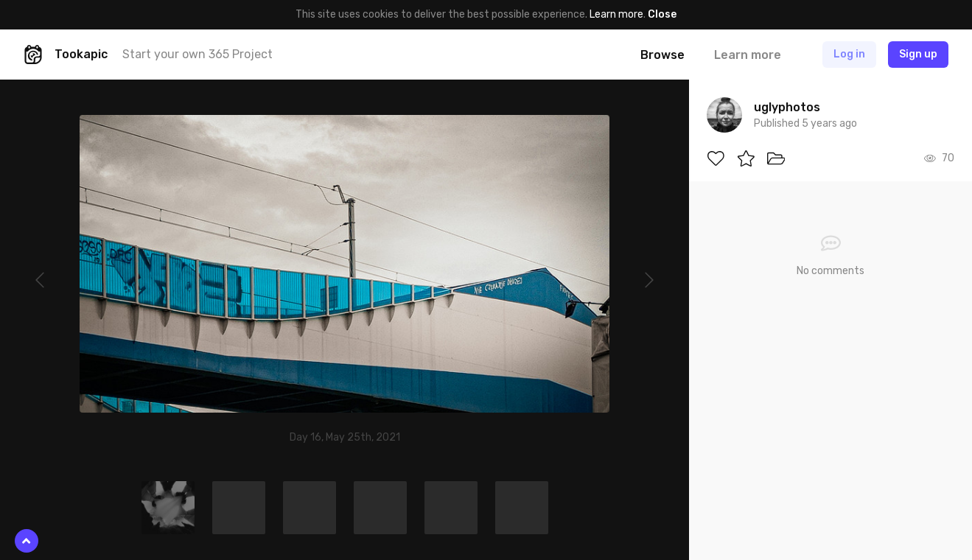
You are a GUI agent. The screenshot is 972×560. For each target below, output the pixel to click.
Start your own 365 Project (197, 54)
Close (662, 14)
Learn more (616, 14)
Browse (662, 55)
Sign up (918, 54)
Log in (849, 54)
